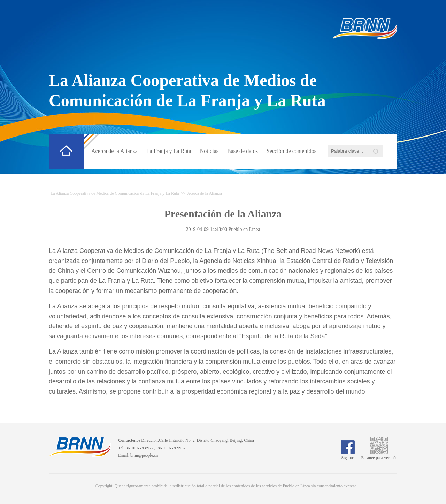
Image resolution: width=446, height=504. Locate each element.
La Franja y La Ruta (169, 151)
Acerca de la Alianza (114, 151)
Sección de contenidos (291, 151)
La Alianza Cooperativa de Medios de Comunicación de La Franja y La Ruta (115, 193)
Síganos (348, 455)
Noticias (209, 151)
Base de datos (243, 151)
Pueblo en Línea (244, 229)
